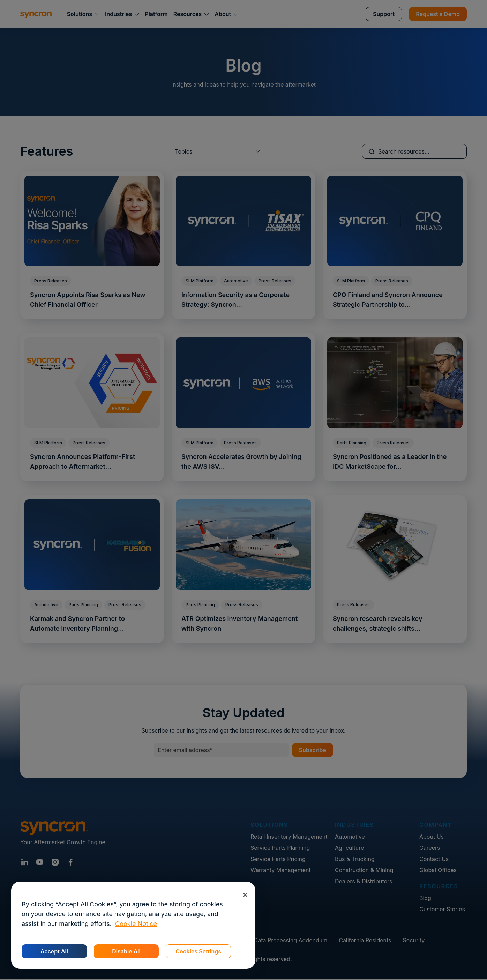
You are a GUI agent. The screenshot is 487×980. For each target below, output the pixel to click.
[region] (133, 925)
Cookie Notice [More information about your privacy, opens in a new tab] (136, 924)
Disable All (126, 951)
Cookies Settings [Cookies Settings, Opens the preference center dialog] (198, 951)
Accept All (54, 951)
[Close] (245, 895)
